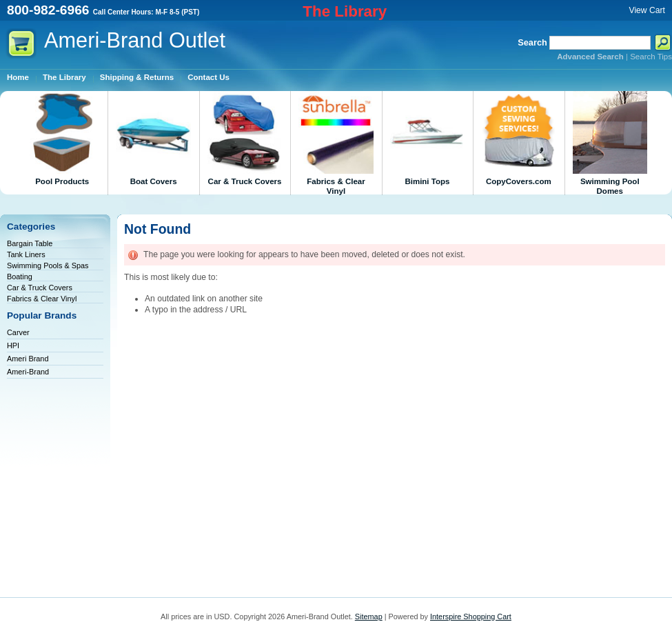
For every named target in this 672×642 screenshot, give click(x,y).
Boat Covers (153, 138)
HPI (13, 345)
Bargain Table (30, 243)
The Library (345, 11)
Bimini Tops (427, 138)
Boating (20, 277)
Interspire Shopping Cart (471, 616)
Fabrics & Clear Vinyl (336, 143)
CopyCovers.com (518, 138)
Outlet (135, 40)
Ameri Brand (28, 359)
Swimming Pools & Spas (48, 265)
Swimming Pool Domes (610, 143)
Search (532, 42)
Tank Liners (26, 254)
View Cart (647, 10)
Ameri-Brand (28, 372)
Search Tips (651, 57)
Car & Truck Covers (245, 138)
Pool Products (62, 138)
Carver (18, 332)
